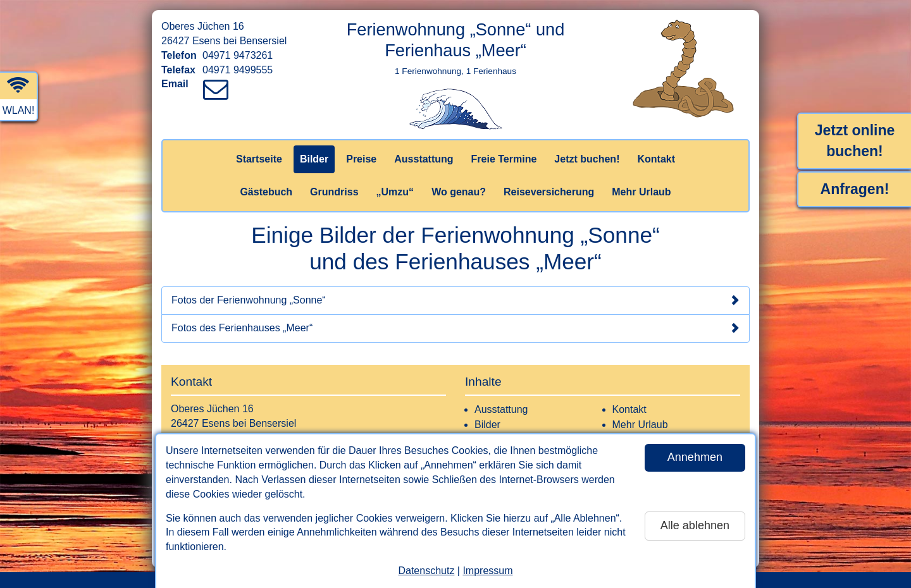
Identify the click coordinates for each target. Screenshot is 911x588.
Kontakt (656, 159)
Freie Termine (504, 159)
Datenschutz (426, 571)
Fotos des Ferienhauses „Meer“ (455, 328)
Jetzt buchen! (587, 159)
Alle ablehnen (695, 525)
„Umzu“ (395, 192)
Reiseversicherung (549, 192)
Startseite (259, 159)
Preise (361, 159)
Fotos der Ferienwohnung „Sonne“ (455, 300)
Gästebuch (266, 192)
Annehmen (695, 457)
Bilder (314, 159)
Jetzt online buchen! (855, 141)
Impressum (487, 571)
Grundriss (334, 192)
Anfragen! (855, 189)
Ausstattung (424, 159)
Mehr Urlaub (641, 192)
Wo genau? (459, 192)
